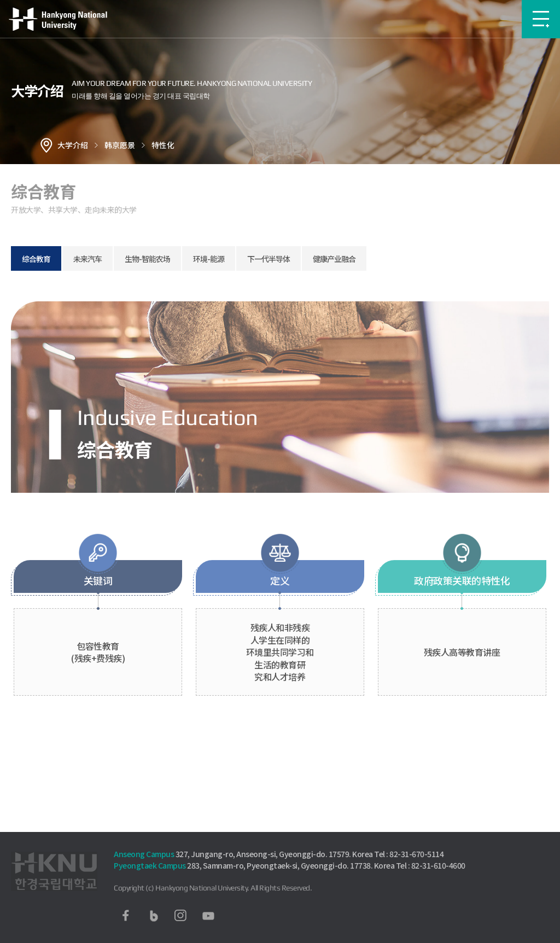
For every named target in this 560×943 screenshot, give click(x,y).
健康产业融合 (334, 259)
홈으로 (46, 145)
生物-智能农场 (147, 259)
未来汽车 (87, 259)
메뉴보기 (541, 19)
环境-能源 (209, 259)
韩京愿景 (120, 145)
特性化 (163, 145)
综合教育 (36, 259)
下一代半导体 (269, 259)
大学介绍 (73, 145)
